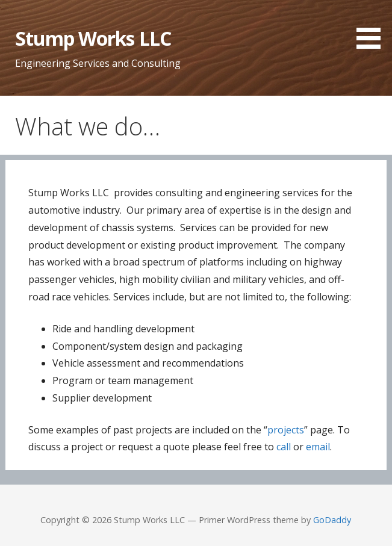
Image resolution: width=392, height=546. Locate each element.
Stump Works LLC (93, 38)
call (284, 447)
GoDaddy (332, 520)
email (318, 447)
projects (286, 430)
